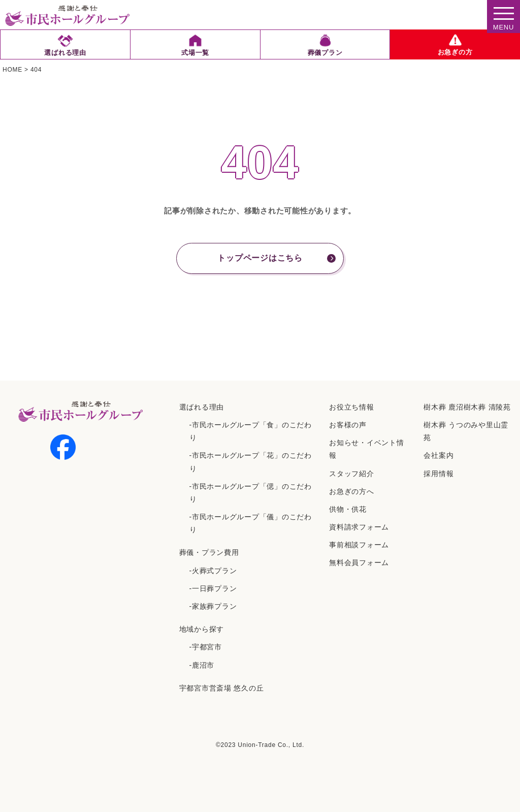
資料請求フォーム (359, 527)
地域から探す (202, 629)
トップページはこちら (260, 258)
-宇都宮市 (206, 647)
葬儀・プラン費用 (209, 552)
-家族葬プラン (213, 606)
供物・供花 (348, 509)
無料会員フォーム (359, 563)
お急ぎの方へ (352, 491)
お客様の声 (348, 425)
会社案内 (438, 455)
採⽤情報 (438, 474)
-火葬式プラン (213, 571)
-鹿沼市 (202, 665)
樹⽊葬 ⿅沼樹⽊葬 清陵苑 (467, 407)
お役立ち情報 (352, 407)
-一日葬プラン (213, 588)
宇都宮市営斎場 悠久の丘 (222, 688)
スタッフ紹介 (352, 474)
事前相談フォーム (359, 545)
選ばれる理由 (202, 407)
